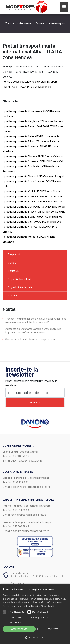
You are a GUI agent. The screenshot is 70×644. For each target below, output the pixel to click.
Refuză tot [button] (52, 629)
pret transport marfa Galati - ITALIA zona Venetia (32, 136)
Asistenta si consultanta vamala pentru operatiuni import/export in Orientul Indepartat (33, 331)
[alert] (35, 614)
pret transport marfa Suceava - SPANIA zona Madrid (34, 197)
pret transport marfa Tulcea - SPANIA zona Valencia (33, 156)
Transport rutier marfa (18, 23)
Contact (12, 296)
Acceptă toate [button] (19, 629)
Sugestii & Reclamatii (20, 287)
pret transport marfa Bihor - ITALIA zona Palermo (32, 141)
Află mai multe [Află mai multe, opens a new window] (48, 606)
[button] (4, 612)
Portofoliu (14, 271)
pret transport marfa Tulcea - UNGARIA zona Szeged (34, 177)
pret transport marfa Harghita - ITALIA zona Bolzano (34, 121)
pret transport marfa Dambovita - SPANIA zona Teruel (35, 207)
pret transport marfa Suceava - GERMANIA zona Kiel (34, 161)
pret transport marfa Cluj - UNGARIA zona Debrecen (33, 222)
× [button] (67, 587)
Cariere (12, 263)
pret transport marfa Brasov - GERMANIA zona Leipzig (35, 212)
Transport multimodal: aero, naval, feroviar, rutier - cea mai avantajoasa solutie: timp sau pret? (36, 320)
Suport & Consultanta (20, 279)
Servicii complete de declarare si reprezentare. (32, 339)
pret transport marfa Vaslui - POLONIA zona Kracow (33, 202)
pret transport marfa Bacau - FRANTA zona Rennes (33, 217)
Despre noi (14, 254)
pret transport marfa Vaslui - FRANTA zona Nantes (33, 192)
